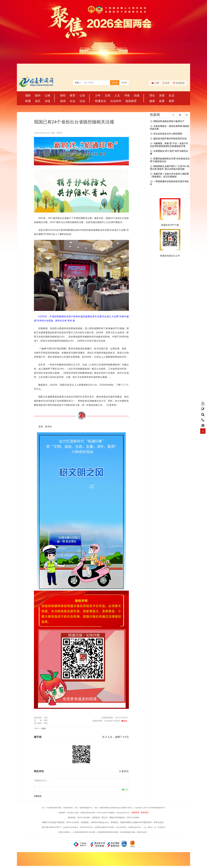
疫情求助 (145, 813)
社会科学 (116, 101)
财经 (63, 95)
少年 (98, 95)
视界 (172, 101)
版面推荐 (131, 101)
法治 (82, 101)
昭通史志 (101, 101)
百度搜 (124, 83)
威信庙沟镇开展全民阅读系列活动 (170, 139)
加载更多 (38, 796)
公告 (82, 95)
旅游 (63, 101)
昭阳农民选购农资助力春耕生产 (169, 121)
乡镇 (47, 101)
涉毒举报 (135, 813)
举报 (125, 721)
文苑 (108, 95)
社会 (73, 101)
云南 (47, 95)
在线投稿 (179, 83)
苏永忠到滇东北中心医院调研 (168, 134)
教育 (73, 95)
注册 (155, 83)
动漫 (137, 95)
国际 (28, 95)
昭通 (28, 101)
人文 (117, 95)
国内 (38, 95)
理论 (152, 95)
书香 (127, 95)
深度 (162, 95)
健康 (152, 101)
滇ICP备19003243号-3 (51, 827)
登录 (166, 83)
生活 (172, 95)
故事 (162, 101)
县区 (38, 101)
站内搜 (115, 83)
